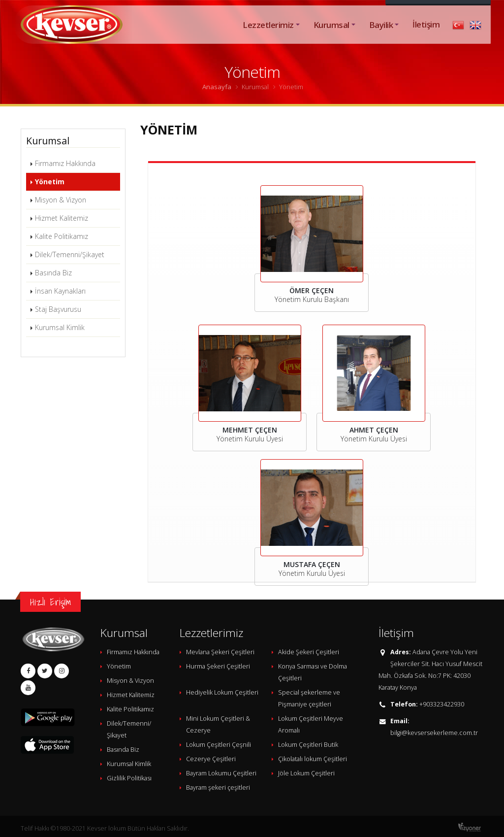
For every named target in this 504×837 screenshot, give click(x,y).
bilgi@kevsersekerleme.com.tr (434, 733)
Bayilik (381, 36)
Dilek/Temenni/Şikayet (70, 254)
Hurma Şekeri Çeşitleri (218, 666)
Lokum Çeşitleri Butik (308, 745)
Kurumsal (331, 36)
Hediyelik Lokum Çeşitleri (222, 692)
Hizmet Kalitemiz (62, 218)
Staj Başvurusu (58, 309)
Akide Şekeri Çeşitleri (309, 652)
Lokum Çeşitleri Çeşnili (219, 745)
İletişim (426, 35)
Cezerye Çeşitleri (211, 759)
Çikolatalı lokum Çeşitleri (313, 759)
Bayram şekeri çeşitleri (218, 787)
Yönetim (50, 182)
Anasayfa (217, 87)
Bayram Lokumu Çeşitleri (221, 773)
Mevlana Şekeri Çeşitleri (220, 652)
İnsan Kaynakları (60, 291)
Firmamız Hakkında (65, 163)
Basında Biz (53, 273)
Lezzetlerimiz (268, 36)
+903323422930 (442, 704)
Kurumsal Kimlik (60, 327)
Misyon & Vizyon (61, 200)
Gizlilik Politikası (129, 778)
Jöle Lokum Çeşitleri (306, 773)
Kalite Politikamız (62, 236)
